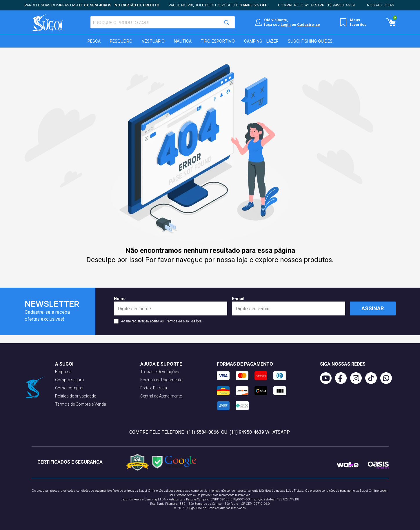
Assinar (373, 308)
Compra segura (69, 380)
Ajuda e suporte (161, 364)
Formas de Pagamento (161, 380)
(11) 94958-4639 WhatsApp (260, 432)
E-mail (289, 306)
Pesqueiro (121, 41)
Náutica (183, 41)
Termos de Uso (178, 321)
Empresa (63, 372)
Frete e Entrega (154, 388)
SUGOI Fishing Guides (310, 41)
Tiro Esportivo (218, 41)
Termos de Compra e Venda (81, 404)
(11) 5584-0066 (203, 432)
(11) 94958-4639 (341, 5)
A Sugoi (64, 364)
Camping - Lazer (261, 41)
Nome (171, 306)
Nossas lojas (381, 5)
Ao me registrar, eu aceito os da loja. (158, 321)
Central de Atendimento (161, 396)
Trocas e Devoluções (160, 372)
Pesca (94, 41)
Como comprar (69, 388)
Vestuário (153, 41)
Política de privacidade (76, 396)
